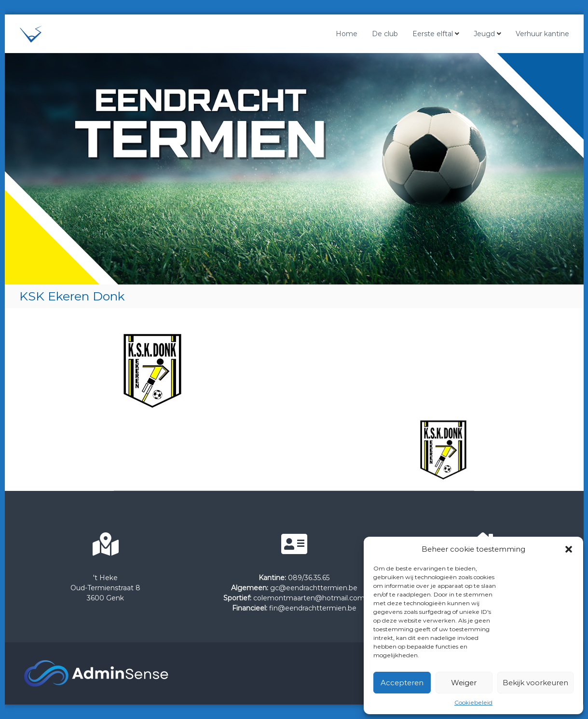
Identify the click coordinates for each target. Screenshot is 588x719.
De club (385, 34)
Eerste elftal (433, 34)
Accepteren (402, 683)
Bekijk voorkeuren (535, 683)
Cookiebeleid (473, 702)
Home (347, 34)
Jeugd (484, 34)
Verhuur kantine (542, 34)
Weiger (464, 683)
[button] (569, 549)
